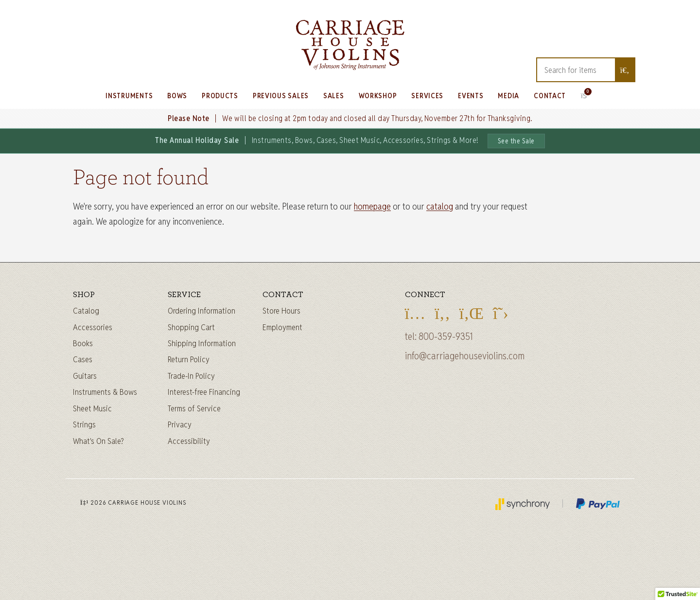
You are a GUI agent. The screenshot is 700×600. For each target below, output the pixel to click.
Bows (177, 96)
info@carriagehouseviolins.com (465, 356)
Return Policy (189, 359)
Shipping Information (202, 343)
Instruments (129, 96)
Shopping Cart (191, 327)
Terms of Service (194, 408)
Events (471, 96)
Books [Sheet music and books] (83, 343)
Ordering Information (201, 311)
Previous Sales (281, 96)
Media (508, 96)
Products (220, 96)
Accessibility (189, 441)
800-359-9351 (446, 336)
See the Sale (516, 141)
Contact (550, 96)
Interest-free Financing (204, 392)
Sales (334, 96)
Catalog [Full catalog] (86, 311)
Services (427, 96)
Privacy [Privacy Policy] (180, 424)
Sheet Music (92, 408)
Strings (84, 424)
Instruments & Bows (105, 392)
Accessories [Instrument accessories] (93, 327)
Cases (83, 359)
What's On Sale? (98, 441)
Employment (282, 327)
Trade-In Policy (191, 376)
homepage (372, 206)
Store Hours (281, 311)
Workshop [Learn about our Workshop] (378, 96)
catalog (440, 206)
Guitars (85, 376)
